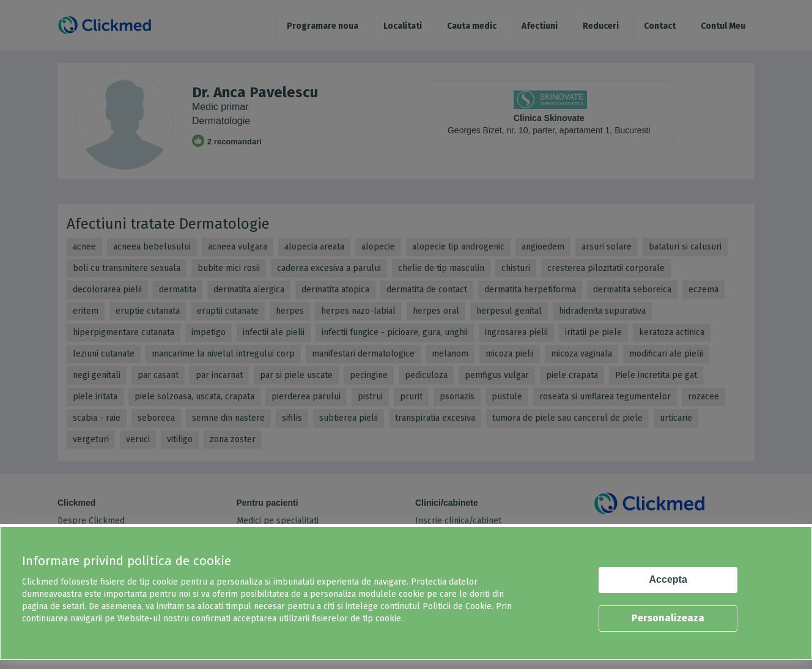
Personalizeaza (668, 618)
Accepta (668, 579)
